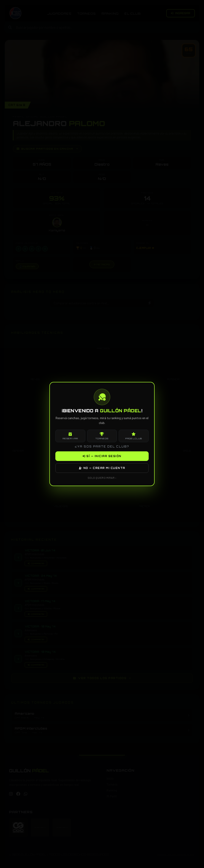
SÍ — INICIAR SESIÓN (102, 456)
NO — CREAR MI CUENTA (102, 468)
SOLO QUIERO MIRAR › (102, 478)
